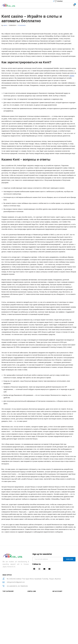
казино (23, 85)
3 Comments (23, 26)
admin (5, 26)
